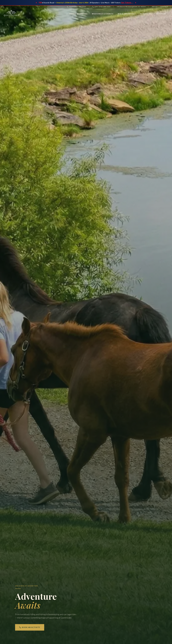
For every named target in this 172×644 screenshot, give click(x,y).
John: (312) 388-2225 (101, 7)
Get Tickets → (127, 3)
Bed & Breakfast (127, 14)
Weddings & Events (103, 14)
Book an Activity (30, 627)
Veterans (161, 14)
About (155, 7)
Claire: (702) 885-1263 (76, 7)
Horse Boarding (78, 14)
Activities (146, 14)
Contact (164, 7)
